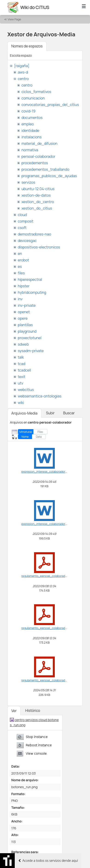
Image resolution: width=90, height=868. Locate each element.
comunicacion (33, 98)
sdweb (23, 344)
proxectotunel (30, 338)
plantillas (25, 325)
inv (20, 299)
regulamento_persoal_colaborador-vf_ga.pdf (52, 628)
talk (21, 357)
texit (22, 377)
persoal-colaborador (38, 156)
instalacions (31, 137)
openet (24, 312)
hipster (24, 286)
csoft (22, 228)
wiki (21, 403)
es (20, 267)
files (21, 273)
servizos (28, 182)
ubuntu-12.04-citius (38, 189)
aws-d (23, 72)
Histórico (33, 710)
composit (26, 221)
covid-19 (28, 111)
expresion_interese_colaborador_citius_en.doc (53, 471)
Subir (50, 413)
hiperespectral (30, 279)
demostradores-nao (34, 234)
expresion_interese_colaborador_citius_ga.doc (53, 524)
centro (23, 79)
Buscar (69, 413)
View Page (14, 19)
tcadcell (24, 370)
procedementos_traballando (45, 169)
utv (20, 383)
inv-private (27, 305)
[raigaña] (22, 66)
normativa (30, 150)
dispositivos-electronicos (39, 247)
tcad (22, 364)
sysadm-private (31, 351)
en (20, 254)
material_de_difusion (39, 143)
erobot (23, 260)
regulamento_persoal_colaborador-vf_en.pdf (52, 576)
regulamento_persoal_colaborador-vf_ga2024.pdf (55, 680)
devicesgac (27, 241)
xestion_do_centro (38, 202)
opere (23, 318)
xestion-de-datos (36, 195)
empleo (28, 124)
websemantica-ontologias (39, 396)
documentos (32, 118)
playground (27, 331)
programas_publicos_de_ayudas (49, 176)
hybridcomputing (32, 292)
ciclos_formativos (36, 92)
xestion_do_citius (37, 208)
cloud (22, 215)
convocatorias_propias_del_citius (50, 105)
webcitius (26, 390)
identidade (30, 130)
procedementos (35, 163)
